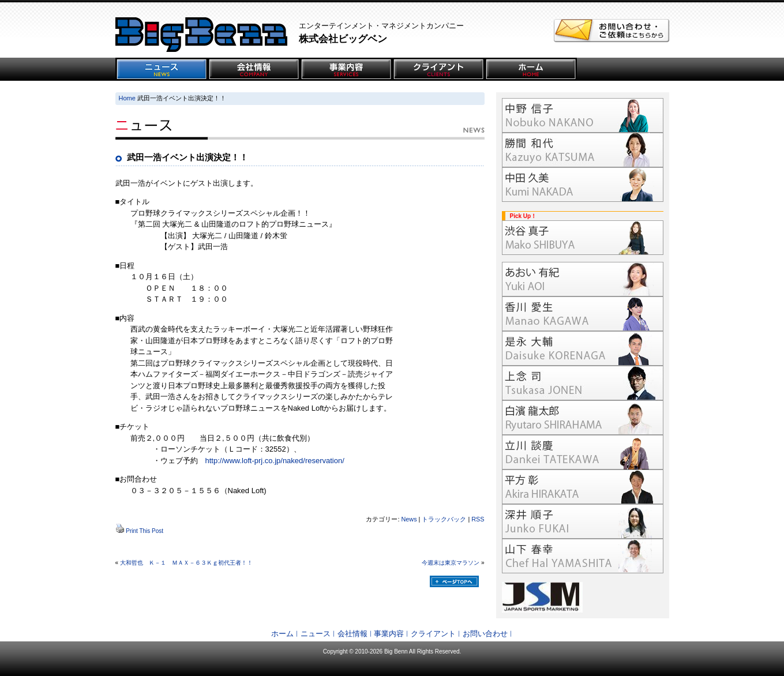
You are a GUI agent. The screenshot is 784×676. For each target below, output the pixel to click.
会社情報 (352, 634)
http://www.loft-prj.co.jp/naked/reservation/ (275, 461)
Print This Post (145, 531)
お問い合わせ (485, 634)
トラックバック (444, 519)
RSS (478, 519)
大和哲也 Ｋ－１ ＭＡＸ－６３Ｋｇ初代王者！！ (186, 563)
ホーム (282, 634)
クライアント (433, 634)
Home (127, 98)
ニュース (316, 634)
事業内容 (389, 634)
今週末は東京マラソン (451, 563)
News (409, 519)
